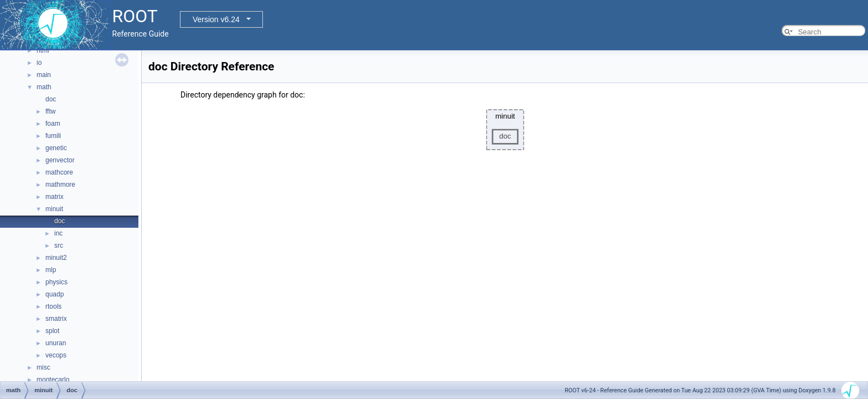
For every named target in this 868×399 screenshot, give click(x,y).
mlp (51, 270)
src (59, 245)
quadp (55, 294)
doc (51, 99)
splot (52, 331)
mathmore (60, 185)
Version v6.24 (216, 19)
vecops (56, 355)
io (39, 63)
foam (53, 124)
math (44, 87)
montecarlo (53, 380)
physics (56, 282)
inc (58, 233)
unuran (56, 343)
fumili (53, 136)
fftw (50, 111)
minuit (54, 209)
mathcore (59, 172)
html (43, 50)
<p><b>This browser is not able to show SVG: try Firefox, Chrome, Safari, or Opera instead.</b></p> (505, 130)
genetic (56, 148)
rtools (53, 306)
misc (43, 367)
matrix (55, 197)
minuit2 (56, 258)
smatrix (56, 319)
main (44, 75)
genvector (60, 160)
